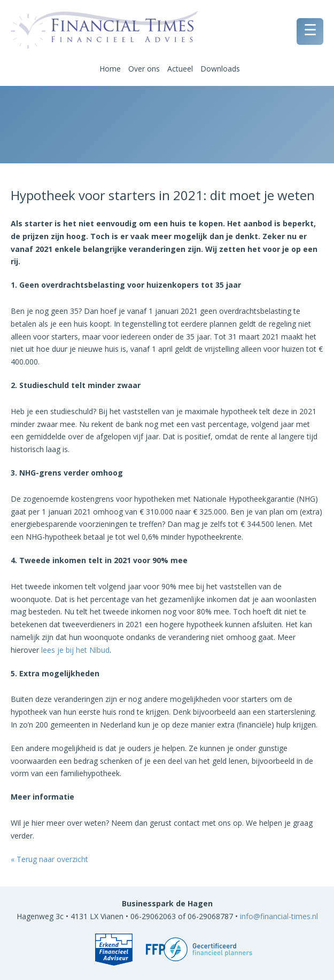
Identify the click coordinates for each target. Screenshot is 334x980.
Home (110, 69)
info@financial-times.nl (279, 916)
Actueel (180, 69)
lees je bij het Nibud (75, 650)
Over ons (144, 69)
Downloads (220, 69)
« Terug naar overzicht (49, 859)
